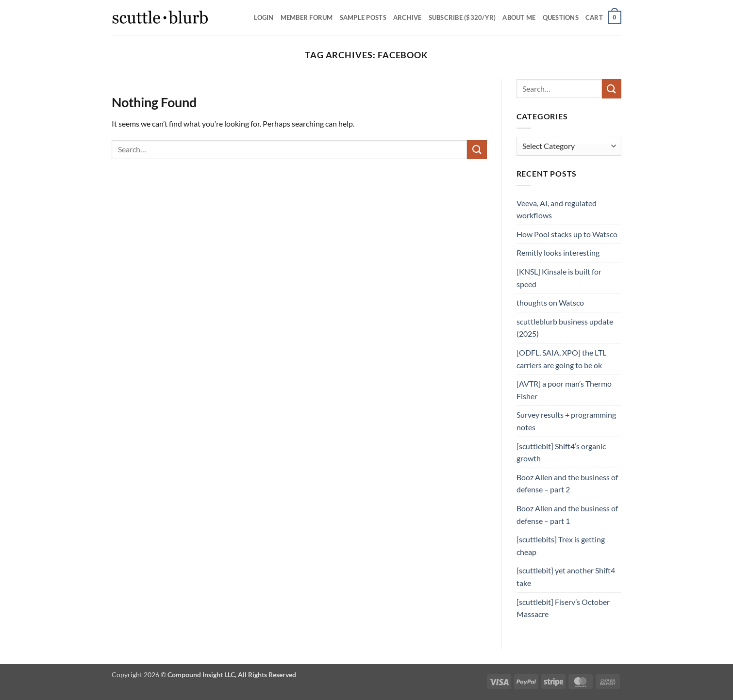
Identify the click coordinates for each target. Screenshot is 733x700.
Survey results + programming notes (566, 421)
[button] (603, 17)
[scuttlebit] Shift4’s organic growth (561, 452)
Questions (561, 17)
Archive (408, 17)
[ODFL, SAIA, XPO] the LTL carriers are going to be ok (561, 359)
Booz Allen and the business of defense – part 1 (567, 514)
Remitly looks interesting (558, 252)
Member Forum (307, 17)
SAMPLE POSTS (363, 17)
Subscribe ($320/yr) (462, 17)
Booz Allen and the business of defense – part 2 (567, 483)
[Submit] (477, 150)
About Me (519, 17)
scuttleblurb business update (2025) (565, 328)
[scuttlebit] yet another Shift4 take (566, 577)
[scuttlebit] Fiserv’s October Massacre (563, 608)
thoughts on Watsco (550, 302)
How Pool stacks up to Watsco (567, 234)
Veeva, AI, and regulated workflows (557, 209)
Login (264, 17)
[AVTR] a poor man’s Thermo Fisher (564, 390)
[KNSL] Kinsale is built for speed (559, 278)
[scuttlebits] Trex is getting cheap (561, 545)
